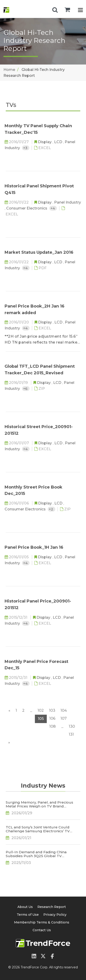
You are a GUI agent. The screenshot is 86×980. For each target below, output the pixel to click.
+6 (26, 389)
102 (41, 710)
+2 (51, 509)
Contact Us (42, 930)
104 (64, 710)
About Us (25, 907)
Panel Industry (68, 202)
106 (52, 718)
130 (72, 726)
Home (9, 70)
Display (45, 142)
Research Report (52, 907)
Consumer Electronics (27, 208)
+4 (53, 208)
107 (64, 718)
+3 (26, 148)
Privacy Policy (55, 915)
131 (71, 734)
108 (53, 726)
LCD (59, 142)
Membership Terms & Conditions (42, 922)
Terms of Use (28, 915)
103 (52, 710)
